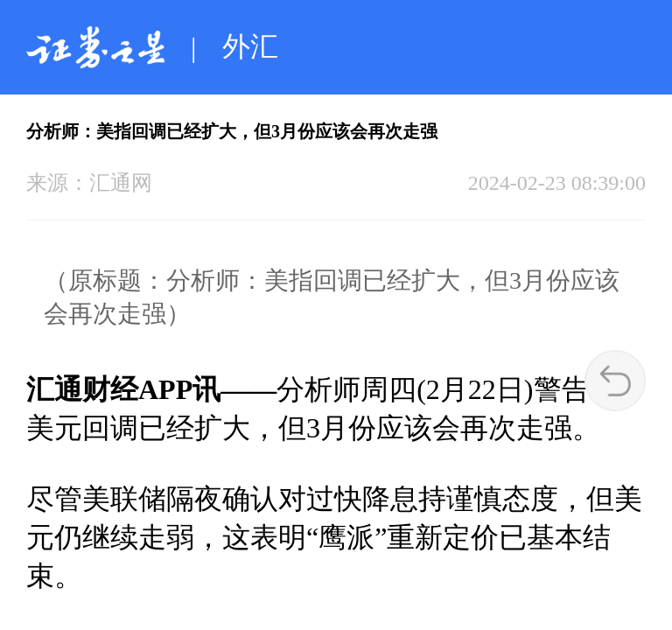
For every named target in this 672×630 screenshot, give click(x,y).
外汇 (250, 46)
